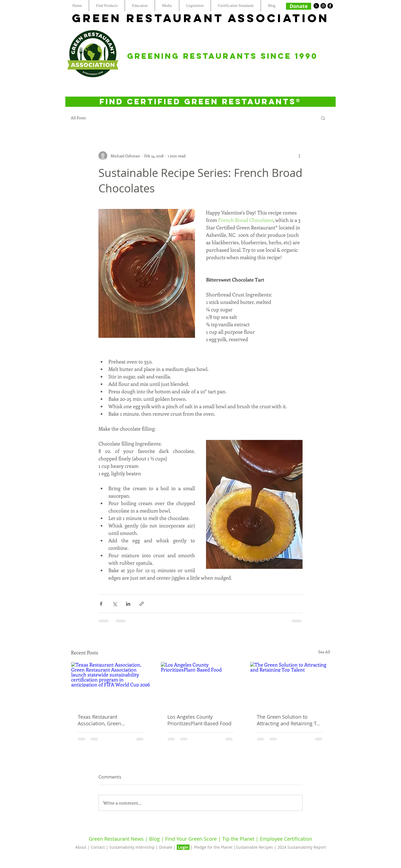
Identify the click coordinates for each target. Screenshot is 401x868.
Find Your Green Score (192, 839)
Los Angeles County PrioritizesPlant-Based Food (199, 720)
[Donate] (299, 6)
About (81, 847)
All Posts (78, 118)
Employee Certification (285, 839)
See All (324, 652)
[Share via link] (142, 604)
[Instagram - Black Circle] (323, 6)
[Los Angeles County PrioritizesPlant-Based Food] (201, 684)
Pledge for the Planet (213, 847)
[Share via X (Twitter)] (115, 604)
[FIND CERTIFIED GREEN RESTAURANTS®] (201, 102)
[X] (316, 6)
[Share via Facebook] (101, 604)
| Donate (165, 847)
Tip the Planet (238, 839)
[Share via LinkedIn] (128, 604)
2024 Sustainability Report (302, 847)
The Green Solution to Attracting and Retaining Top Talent (290, 720)
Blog (154, 839)
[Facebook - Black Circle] (330, 6)
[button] (323, 118)
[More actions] (299, 156)
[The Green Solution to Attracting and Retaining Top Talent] (290, 684)
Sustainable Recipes (254, 847)
